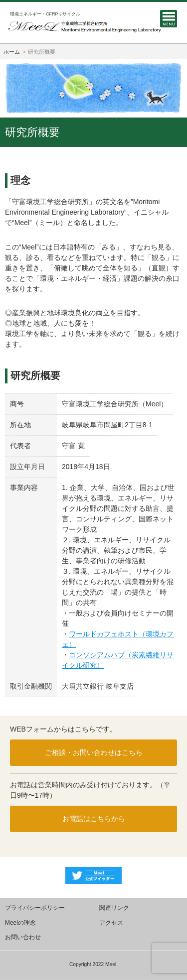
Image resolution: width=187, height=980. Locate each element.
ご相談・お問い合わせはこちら (94, 752)
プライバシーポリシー (35, 908)
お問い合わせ (23, 937)
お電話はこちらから (94, 819)
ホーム (12, 52)
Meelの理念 (20, 923)
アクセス (111, 923)
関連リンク (114, 908)
